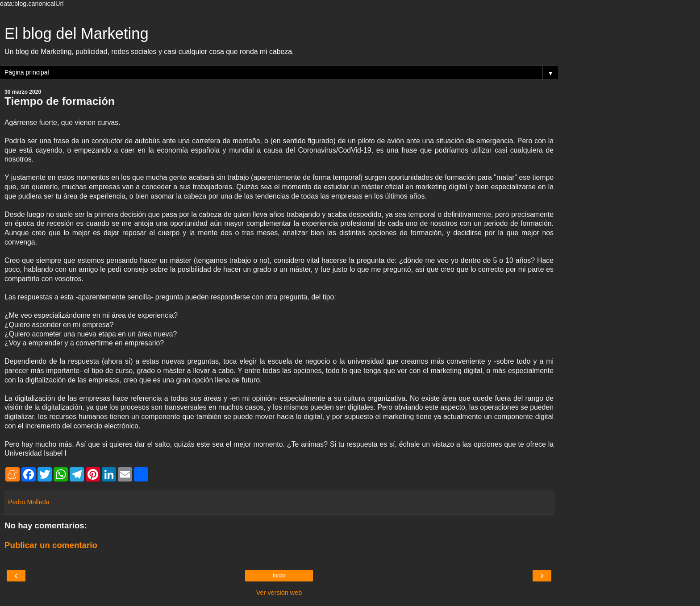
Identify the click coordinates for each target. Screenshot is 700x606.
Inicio (279, 576)
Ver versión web (279, 593)
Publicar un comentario (51, 545)
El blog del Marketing (77, 33)
